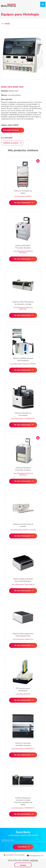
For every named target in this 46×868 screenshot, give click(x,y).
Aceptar (34, 861)
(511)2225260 (20, 855)
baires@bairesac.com (36, 856)
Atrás (7, 24)
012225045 (10, 855)
